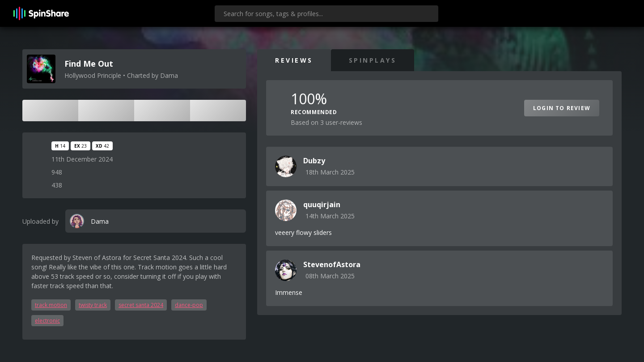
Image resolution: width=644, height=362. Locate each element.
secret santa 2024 (141, 305)
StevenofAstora (332, 264)
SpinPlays (373, 60)
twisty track (93, 305)
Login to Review (562, 108)
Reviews (294, 60)
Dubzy (314, 161)
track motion (51, 305)
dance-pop (189, 305)
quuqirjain (322, 204)
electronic (47, 321)
